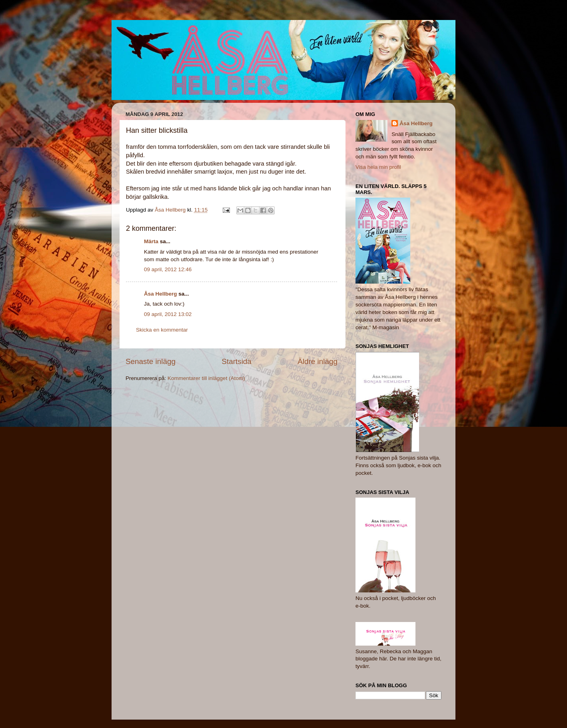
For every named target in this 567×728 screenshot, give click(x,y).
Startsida (237, 361)
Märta (151, 241)
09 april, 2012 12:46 (168, 269)
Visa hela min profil (378, 167)
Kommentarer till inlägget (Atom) (206, 378)
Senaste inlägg (151, 361)
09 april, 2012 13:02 (168, 314)
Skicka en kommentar (162, 330)
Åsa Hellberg (161, 294)
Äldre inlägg (317, 361)
